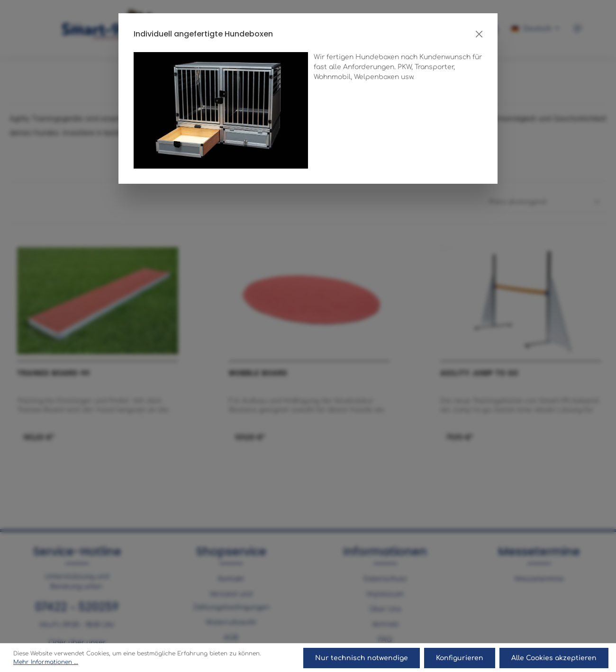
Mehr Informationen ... (46, 663)
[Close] (479, 34)
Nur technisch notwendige (362, 658)
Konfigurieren (460, 658)
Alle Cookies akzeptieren (554, 658)
